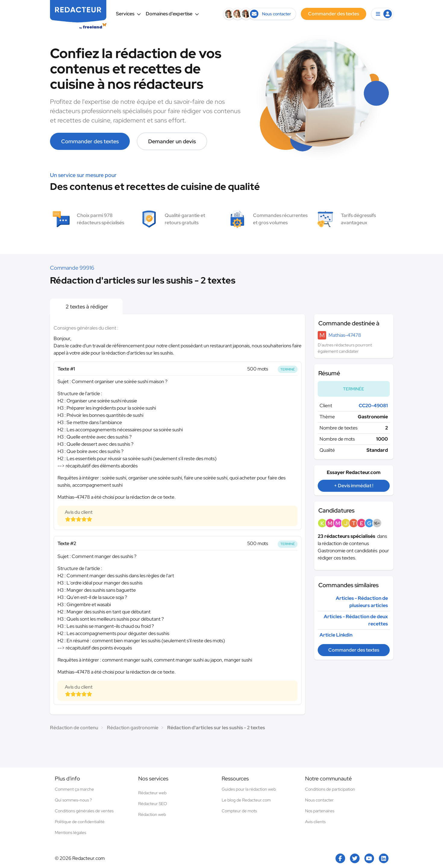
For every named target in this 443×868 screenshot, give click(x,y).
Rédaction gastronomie (133, 728)
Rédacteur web (152, 793)
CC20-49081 (373, 406)
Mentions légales (70, 832)
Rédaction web (152, 814)
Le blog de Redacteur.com (246, 800)
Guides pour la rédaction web (249, 789)
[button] (382, 14)
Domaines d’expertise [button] (172, 14)
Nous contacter (319, 800)
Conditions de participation (330, 789)
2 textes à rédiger (86, 307)
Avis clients (315, 822)
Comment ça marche (74, 789)
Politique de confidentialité (80, 822)
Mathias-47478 (345, 335)
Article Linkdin (336, 635)
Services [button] (128, 14)
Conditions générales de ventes (84, 811)
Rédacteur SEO (153, 804)
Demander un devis (172, 141)
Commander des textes (90, 141)
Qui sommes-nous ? (73, 800)
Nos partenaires (320, 811)
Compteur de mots (239, 811)
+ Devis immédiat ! (354, 486)
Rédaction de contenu (74, 728)
